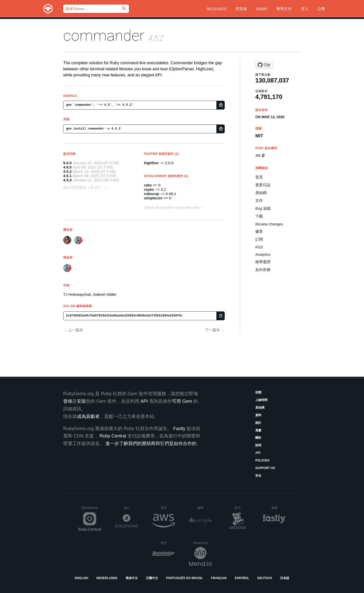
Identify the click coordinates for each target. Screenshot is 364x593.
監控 (242, 508)
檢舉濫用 (263, 262)
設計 (131, 508)
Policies (262, 460)
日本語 (285, 578)
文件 (259, 200)
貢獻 (258, 430)
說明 (258, 445)
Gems (262, 9)
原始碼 (261, 193)
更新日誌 (263, 185)
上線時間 (261, 400)
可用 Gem (182, 401)
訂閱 (259, 239)
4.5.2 (67, 171)
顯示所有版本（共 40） (83, 187)
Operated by (91, 510)
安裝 (81, 401)
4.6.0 (67, 167)
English (82, 578)
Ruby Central (113, 436)
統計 (258, 423)
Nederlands (107, 578)
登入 (305, 9)
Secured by (202, 543)
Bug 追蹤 (263, 208)
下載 (259, 216)
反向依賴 (263, 270)
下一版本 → (215, 330)
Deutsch (265, 578)
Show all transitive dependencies (172, 207)
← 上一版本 (73, 330)
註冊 (321, 9)
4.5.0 (67, 180)
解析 (205, 508)
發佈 (68, 401)
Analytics (263, 254)
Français (219, 578)
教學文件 (284, 9)
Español (242, 578)
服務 (278, 508)
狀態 (258, 392)
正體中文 (152, 578)
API (258, 453)
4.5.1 (67, 176)
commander (104, 36)
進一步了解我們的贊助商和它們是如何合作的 (151, 443)
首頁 (259, 177)
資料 (258, 415)
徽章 (259, 231)
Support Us (265, 468)
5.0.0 (67, 163)
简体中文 (132, 578)
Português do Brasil (184, 578)
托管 (167, 508)
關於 (258, 438)
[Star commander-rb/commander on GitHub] (264, 65)
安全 (258, 476)
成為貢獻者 (88, 416)
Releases (217, 9)
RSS (259, 247)
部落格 (241, 9)
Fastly (179, 429)
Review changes (269, 224)
